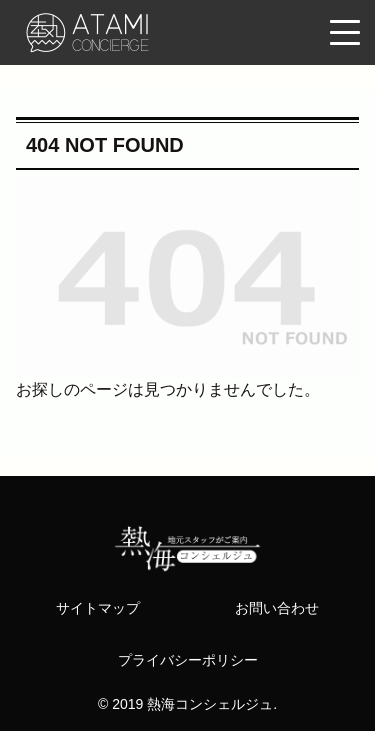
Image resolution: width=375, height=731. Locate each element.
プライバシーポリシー (188, 660)
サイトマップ (98, 608)
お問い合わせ (277, 608)
